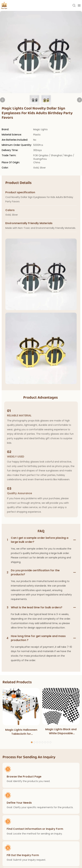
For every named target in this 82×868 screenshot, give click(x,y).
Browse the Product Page (24, 776)
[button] (32, 742)
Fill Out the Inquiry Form (23, 855)
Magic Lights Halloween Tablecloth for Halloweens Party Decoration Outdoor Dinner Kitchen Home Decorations (21, 732)
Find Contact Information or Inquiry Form (35, 829)
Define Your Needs (19, 803)
